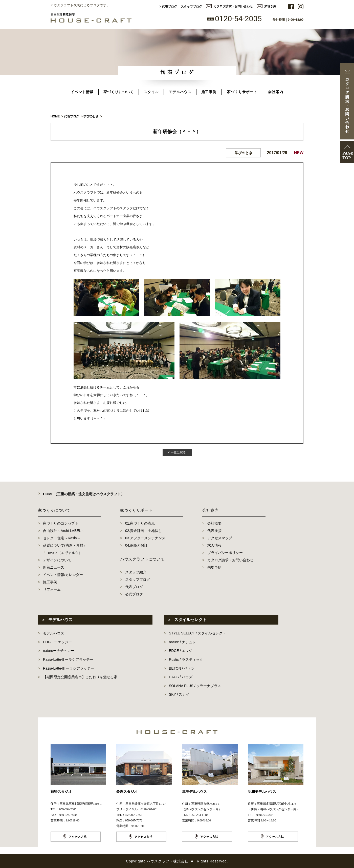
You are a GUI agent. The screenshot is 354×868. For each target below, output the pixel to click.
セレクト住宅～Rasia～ (62, 538)
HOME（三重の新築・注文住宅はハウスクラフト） (84, 494)
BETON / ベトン (182, 668)
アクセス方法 (78, 837)
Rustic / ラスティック (186, 659)
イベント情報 (82, 92)
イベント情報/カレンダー (63, 575)
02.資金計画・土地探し (143, 531)
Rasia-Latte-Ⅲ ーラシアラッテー (69, 668)
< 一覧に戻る (177, 452)
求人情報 (214, 545)
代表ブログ (134, 587)
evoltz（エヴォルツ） (65, 553)
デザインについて (57, 560)
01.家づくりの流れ (140, 523)
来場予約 (270, 6)
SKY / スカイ (179, 694)
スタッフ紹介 (136, 572)
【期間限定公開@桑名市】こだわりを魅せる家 (80, 677)
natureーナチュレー (59, 651)
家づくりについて (119, 92)
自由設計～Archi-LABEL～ (64, 531)
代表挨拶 (214, 531)
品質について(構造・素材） (65, 545)
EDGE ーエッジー (57, 642)
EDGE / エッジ (181, 651)
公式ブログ (134, 594)
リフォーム (52, 589)
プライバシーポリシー (225, 553)
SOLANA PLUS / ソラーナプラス (195, 686)
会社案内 (276, 92)
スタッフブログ (191, 7)
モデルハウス (180, 92)
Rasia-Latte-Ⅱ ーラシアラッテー (68, 659)
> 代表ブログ (168, 7)
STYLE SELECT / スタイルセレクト (197, 633)
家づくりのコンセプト (61, 523)
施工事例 (209, 92)
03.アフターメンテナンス (145, 538)
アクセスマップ (220, 538)
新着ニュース (54, 567)
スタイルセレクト (190, 620)
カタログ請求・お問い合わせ (233, 6)
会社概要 (214, 523)
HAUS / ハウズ (181, 677)
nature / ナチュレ (182, 642)
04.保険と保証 (136, 545)
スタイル (151, 92)
